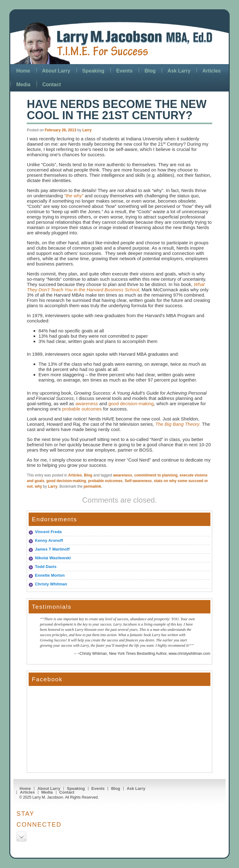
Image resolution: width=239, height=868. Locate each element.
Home (23, 71)
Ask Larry (179, 71)
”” (73, 196)
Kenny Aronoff (49, 540)
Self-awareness (138, 481)
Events (124, 71)
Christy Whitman (51, 584)
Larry (87, 130)
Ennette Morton (50, 575)
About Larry (56, 71)
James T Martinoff (52, 549)
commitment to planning (156, 475)
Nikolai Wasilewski (53, 558)
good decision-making (131, 404)
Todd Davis (46, 567)
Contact (52, 84)
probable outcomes (82, 409)
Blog (150, 71)
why (38, 486)
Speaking (93, 71)
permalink (92, 486)
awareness (87, 404)
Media (23, 84)
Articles (212, 71)
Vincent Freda (48, 532)
